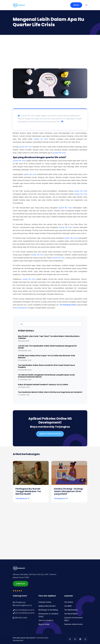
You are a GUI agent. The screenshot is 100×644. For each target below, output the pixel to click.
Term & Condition (46, 620)
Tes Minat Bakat (71, 613)
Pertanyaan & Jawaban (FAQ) (49, 615)
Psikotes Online (45, 602)
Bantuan (21, 583)
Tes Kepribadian (71, 609)
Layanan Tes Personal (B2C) (73, 619)
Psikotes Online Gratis (73, 624)
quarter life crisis (41, 139)
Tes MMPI (68, 606)
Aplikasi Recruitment (47, 606)
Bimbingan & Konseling (48, 609)
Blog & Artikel (44, 624)
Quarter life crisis (19, 161)
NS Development (21, 308)
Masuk (76, 5)
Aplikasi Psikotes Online (50, 434)
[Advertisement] (50, 52)
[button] (86, 5)
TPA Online (69, 602)
